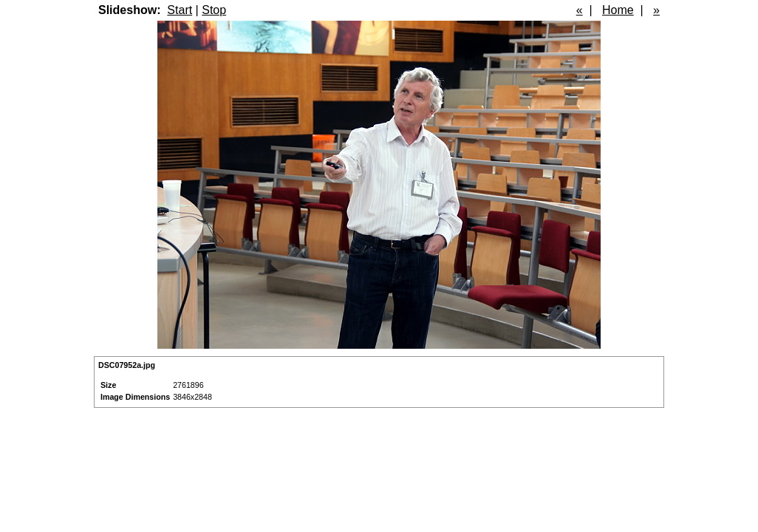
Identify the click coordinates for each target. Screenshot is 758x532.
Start (180, 10)
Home (618, 10)
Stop (214, 10)
